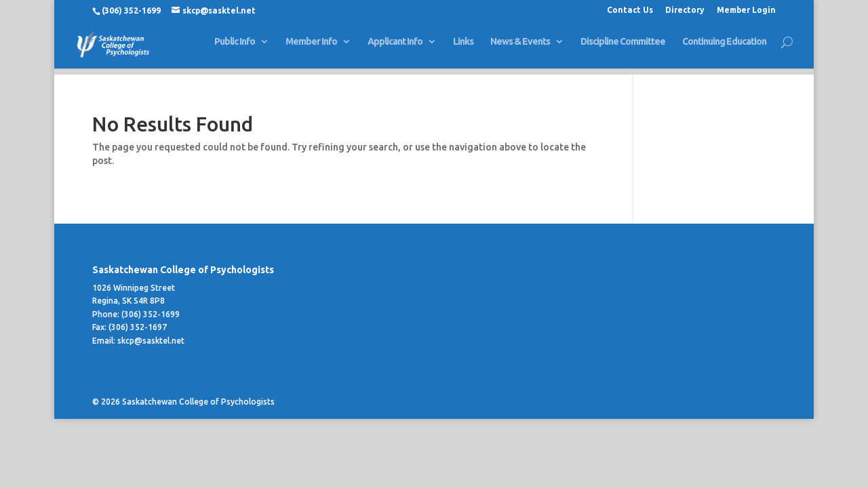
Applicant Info (395, 48)
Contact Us (630, 10)
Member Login (746, 10)
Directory (685, 10)
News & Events (520, 48)
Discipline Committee (623, 48)
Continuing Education (724, 48)
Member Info (311, 48)
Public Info (235, 48)
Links (463, 48)
